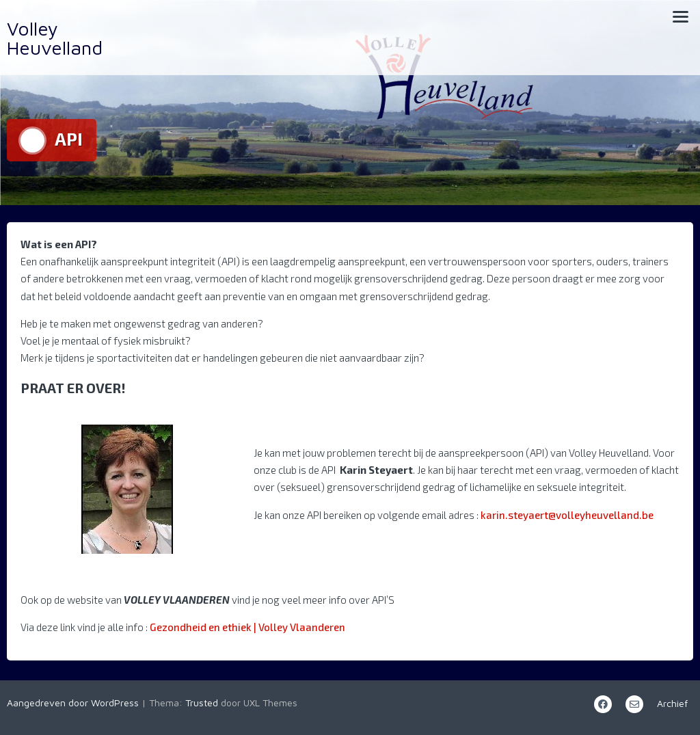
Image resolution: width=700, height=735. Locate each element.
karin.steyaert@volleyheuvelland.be (567, 515)
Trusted (202, 703)
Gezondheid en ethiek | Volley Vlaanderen (247, 627)
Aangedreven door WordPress (73, 703)
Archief (672, 703)
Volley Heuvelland (55, 38)
